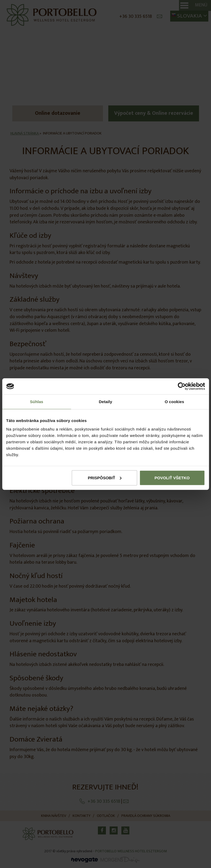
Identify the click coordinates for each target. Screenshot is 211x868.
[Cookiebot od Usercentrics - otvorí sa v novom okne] (182, 386)
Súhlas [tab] (37, 402)
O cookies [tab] (175, 402)
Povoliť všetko (172, 478)
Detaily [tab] (106, 402)
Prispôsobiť (105, 478)
